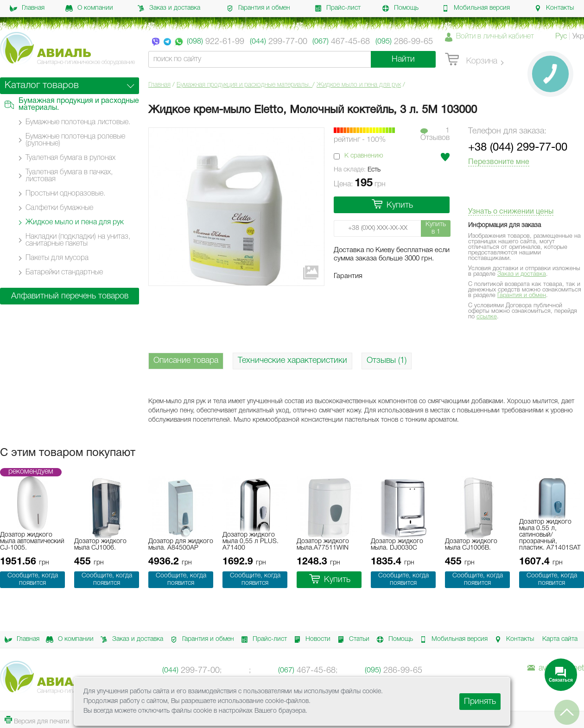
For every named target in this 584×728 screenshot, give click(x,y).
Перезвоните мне (499, 162)
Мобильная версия (476, 8)
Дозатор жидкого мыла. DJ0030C (397, 545)
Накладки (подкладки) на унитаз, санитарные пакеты (78, 240)
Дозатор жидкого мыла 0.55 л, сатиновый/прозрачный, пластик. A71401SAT (550, 535)
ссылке (487, 317)
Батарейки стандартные (64, 272)
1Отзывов (435, 134)
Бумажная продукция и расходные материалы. (244, 85)
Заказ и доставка (169, 8)
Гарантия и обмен (258, 8)
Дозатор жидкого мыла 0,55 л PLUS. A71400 (251, 541)
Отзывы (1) (387, 361)
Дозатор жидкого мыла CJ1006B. (471, 545)
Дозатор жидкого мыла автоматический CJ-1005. (32, 541)
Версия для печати (37, 720)
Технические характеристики (292, 361)
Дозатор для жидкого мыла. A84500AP (181, 545)
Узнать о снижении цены (511, 212)
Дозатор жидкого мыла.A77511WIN (323, 545)
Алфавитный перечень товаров (70, 296)
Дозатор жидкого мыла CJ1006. (100, 545)
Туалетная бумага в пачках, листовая (69, 176)
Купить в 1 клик (436, 229)
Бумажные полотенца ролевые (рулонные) (75, 140)
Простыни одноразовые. (65, 194)
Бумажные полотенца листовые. (78, 122)
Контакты (554, 8)
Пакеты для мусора (57, 258)
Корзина (471, 60)
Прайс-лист (337, 8)
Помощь (400, 8)
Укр (578, 37)
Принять (480, 702)
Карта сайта (560, 639)
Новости (311, 639)
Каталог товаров (42, 85)
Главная (27, 8)
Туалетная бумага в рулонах (70, 158)
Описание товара (186, 361)
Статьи (352, 639)
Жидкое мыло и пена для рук (359, 85)
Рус (561, 37)
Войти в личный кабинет (495, 37)
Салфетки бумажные (59, 208)
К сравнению (364, 156)
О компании (89, 8)
